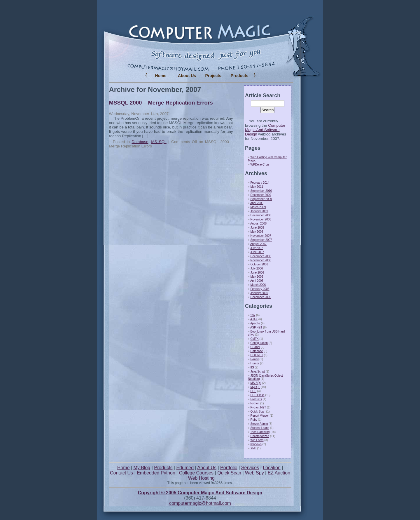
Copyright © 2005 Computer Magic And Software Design (200, 493)
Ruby (254, 420)
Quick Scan (258, 412)
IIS (252, 367)
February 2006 (260, 289)
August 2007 (258, 244)
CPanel (255, 347)
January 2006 (259, 293)
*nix (253, 315)
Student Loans (260, 428)
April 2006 (257, 281)
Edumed (185, 468)
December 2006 (261, 256)
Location (272, 468)
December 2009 (261, 195)
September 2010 (261, 191)
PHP (253, 391)
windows (256, 444)
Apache (255, 323)
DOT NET (257, 355)
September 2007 (261, 240)
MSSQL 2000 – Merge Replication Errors (161, 103)
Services (250, 468)
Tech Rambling (260, 432)
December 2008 (261, 215)
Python (255, 403)
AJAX (254, 319)
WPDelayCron (259, 165)
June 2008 (257, 228)
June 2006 (257, 273)
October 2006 (259, 264)
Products (256, 399)
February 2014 (260, 183)
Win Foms (257, 440)
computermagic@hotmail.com (200, 503)
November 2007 (261, 236)
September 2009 (261, 199)
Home (161, 76)
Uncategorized (260, 436)
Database (140, 142)
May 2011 (257, 187)
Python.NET (258, 407)
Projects (213, 76)
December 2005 (261, 297)
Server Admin (259, 424)
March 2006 (258, 285)
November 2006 (261, 260)
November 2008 (261, 219)
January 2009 (259, 211)
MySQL (255, 387)
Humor (255, 363)
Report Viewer (259, 416)
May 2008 (257, 232)
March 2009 (258, 207)
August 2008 (258, 224)
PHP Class (257, 395)
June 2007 (257, 252)
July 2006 (257, 268)
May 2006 (257, 277)
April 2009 (257, 203)
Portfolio (229, 468)
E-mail (254, 359)
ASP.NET (256, 327)
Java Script (257, 372)
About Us (187, 76)
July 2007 (257, 248)
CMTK (254, 339)
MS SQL (159, 142)
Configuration (259, 343)
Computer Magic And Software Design (265, 130)
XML (253, 448)
